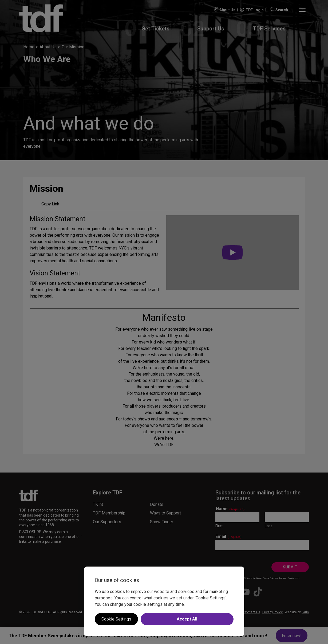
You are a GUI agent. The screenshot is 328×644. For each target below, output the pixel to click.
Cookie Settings (116, 619)
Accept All (187, 619)
